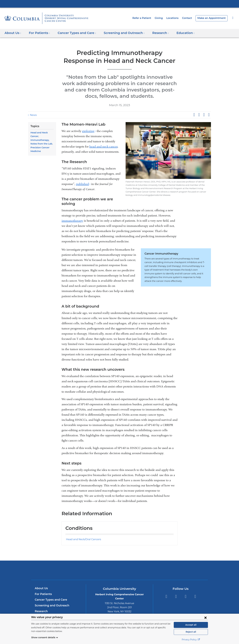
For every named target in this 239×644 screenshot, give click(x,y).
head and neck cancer (103, 147)
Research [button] (153, 33)
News (33, 115)
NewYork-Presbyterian (120, 562)
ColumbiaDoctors (163, 560)
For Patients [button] (38, 33)
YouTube (186, 587)
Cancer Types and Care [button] (74, 33)
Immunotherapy (39, 140)
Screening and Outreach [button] (118, 33)
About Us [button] (13, 33)
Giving (163, 18)
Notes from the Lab (40, 144)
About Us (41, 579)
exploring (89, 131)
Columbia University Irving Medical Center (120, 4)
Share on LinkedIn (204, 115)
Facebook (166, 587)
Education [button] (177, 33)
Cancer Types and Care (50, 590)
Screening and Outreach (51, 596)
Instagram (195, 587)
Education (41, 607)
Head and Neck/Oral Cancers (82, 530)
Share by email (209, 115)
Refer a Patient (147, 18)
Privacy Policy (191, 640)
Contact (190, 18)
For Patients (43, 584)
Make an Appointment (213, 18)
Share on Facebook (194, 115)
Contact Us (42, 613)
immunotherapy (72, 216)
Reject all (191, 632)
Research (41, 602)
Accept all (191, 625)
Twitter (176, 587)
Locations (177, 18)
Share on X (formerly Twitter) (199, 115)
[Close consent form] (205, 618)
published (83, 184)
